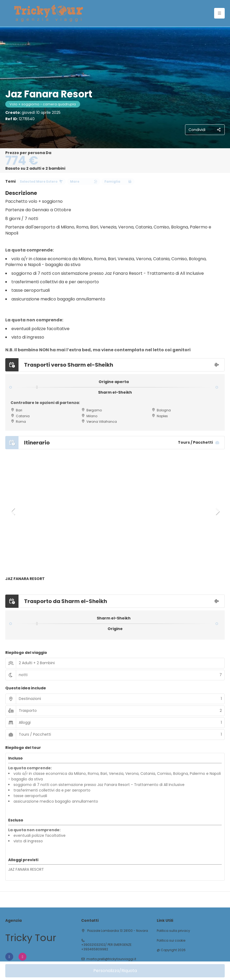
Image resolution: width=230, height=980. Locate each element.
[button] (13, 511)
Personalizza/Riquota (115, 971)
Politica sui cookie (171, 941)
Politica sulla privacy (173, 931)
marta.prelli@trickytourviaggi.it (111, 959)
